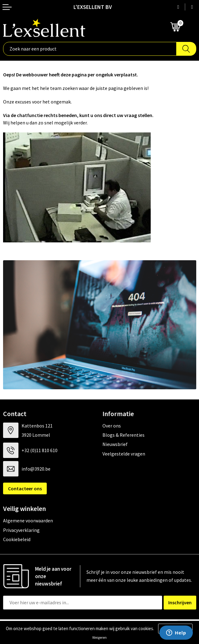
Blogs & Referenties (123, 435)
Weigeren (99, 637)
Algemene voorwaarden (28, 520)
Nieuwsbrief (115, 444)
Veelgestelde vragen (124, 454)
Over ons (112, 426)
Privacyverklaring (21, 530)
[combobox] (90, 49)
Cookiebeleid (17, 539)
